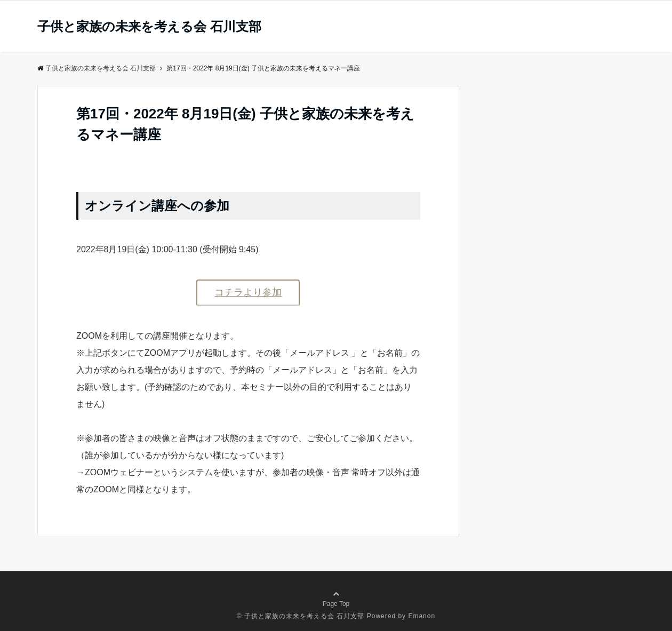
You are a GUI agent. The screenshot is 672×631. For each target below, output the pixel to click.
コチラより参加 (248, 292)
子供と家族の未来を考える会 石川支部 (149, 27)
